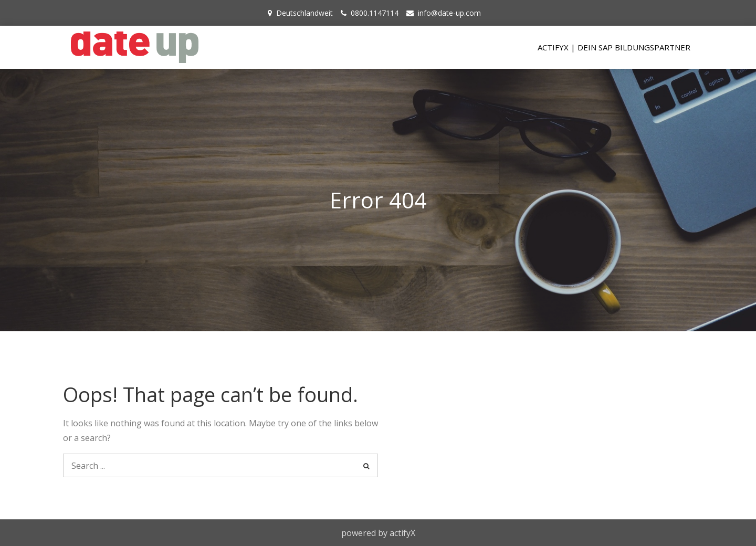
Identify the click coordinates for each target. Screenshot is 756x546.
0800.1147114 (375, 13)
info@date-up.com (449, 13)
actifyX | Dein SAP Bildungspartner (614, 47)
